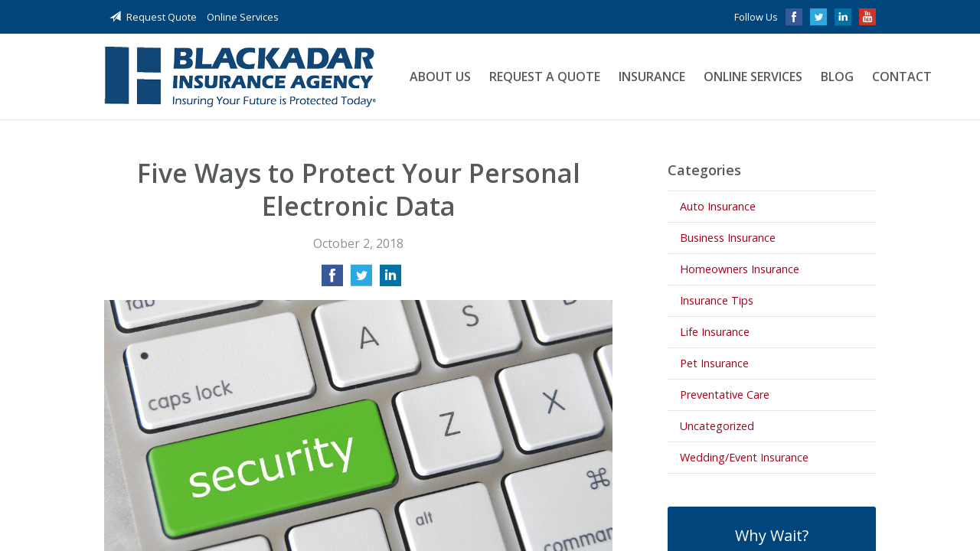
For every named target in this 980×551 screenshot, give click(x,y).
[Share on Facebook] (332, 280)
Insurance (652, 77)
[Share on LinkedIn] (390, 280)
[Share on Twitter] (361, 280)
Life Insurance (715, 332)
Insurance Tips (717, 300)
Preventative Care (725, 395)
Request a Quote (545, 77)
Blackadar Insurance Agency (240, 77)
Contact (902, 77)
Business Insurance (728, 238)
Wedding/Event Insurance (744, 457)
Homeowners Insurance (740, 269)
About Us (440, 77)
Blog (837, 77)
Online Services (243, 17)
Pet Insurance (714, 363)
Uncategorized (717, 426)
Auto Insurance (718, 206)
